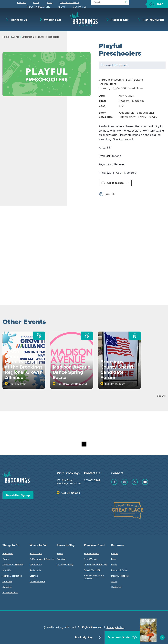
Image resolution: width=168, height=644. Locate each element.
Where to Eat (52, 20)
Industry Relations (38, 7)
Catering (34, 576)
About (62, 7)
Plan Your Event (153, 20)
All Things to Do (10, 593)
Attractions (8, 554)
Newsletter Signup (18, 495)
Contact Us (80, 7)
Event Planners (91, 554)
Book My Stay (84, 638)
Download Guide (119, 638)
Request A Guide (70, 3)
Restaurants (35, 570)
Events (21, 3)
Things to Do (19, 20)
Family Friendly (147, 117)
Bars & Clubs (36, 554)
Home (6, 37)
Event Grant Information (96, 565)
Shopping (7, 587)
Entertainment (128, 117)
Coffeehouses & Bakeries (42, 559)
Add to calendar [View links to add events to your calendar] (116, 183)
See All (161, 396)
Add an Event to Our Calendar (94, 577)
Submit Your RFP (92, 570)
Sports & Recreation (12, 576)
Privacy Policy (115, 627)
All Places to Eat (38, 582)
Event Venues (91, 559)
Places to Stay (119, 20)
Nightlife (7, 570)
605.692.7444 (92, 480)
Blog (36, 3)
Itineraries (7, 582)
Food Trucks (36, 565)
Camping (61, 559)
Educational (28, 37)
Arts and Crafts (128, 113)
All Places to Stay (65, 565)
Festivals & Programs (13, 565)
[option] (47, 74)
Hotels (60, 554)
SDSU (50, 3)
